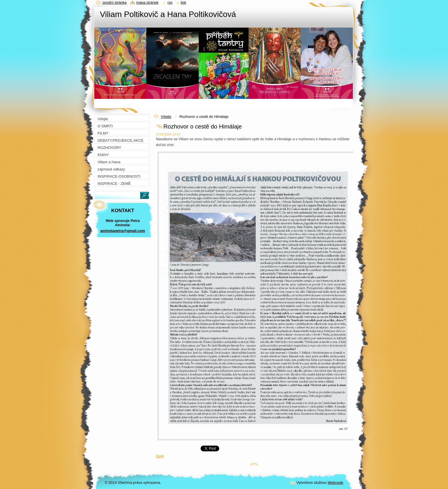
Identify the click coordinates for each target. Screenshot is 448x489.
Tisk (183, 2)
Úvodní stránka (115, 2)
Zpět (160, 456)
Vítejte (166, 117)
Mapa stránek (147, 2)
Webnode (335, 483)
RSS (170, 2)
